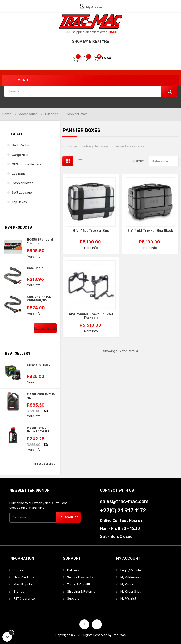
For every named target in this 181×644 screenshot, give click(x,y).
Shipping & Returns (81, 591)
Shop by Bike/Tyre (90, 41)
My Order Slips (131, 591)
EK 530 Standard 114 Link (40, 241)
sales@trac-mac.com (124, 502)
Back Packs (20, 145)
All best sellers (45, 464)
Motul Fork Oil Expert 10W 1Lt (38, 430)
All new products (45, 328)
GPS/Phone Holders (27, 164)
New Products (24, 577)
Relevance (165, 161)
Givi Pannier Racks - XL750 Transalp (91, 316)
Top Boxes (19, 202)
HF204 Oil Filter (39, 365)
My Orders (128, 584)
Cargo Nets (20, 155)
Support (73, 599)
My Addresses (131, 577)
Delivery (73, 570)
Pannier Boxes (23, 183)
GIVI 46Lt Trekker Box (91, 231)
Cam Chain (35, 268)
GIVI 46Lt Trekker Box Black (150, 231)
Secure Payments (80, 577)
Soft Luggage (22, 193)
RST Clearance (24, 599)
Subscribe (70, 517)
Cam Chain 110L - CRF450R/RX (40, 299)
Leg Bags (19, 174)
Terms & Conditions (81, 584)
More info (34, 256)
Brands (19, 591)
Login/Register (131, 570)
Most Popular (23, 584)
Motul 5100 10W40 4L (41, 396)
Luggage (15, 134)
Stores (19, 570)
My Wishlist (128, 599)
